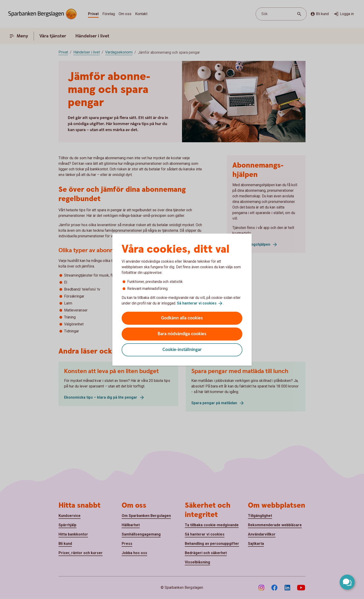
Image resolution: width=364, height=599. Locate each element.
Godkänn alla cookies (182, 318)
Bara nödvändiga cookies (182, 334)
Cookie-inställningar (182, 350)
